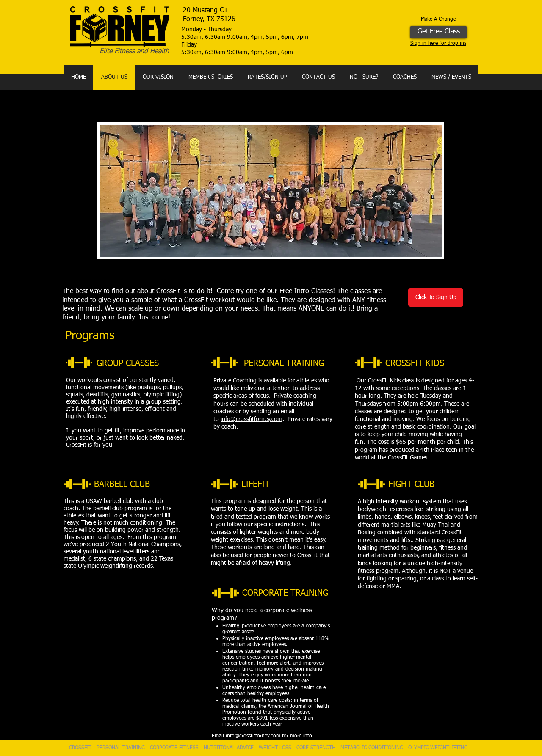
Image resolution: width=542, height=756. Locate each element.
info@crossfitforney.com (252, 419)
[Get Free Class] (438, 32)
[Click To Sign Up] (436, 297)
